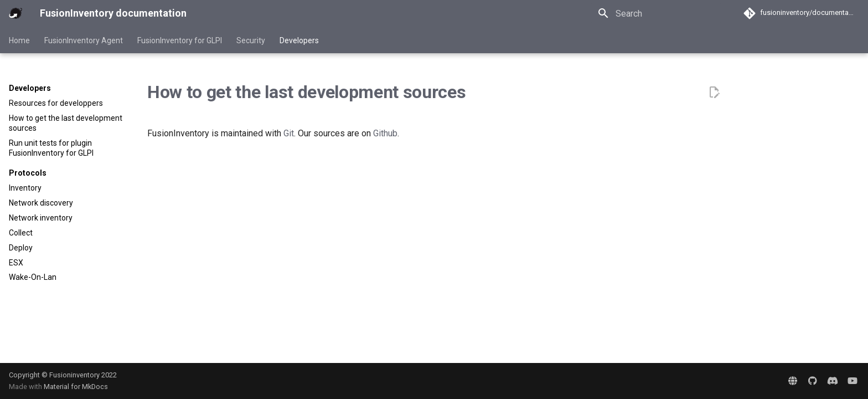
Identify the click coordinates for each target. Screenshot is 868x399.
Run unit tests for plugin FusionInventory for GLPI (51, 148)
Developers (299, 40)
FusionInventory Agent (84, 40)
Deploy (21, 248)
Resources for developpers (56, 103)
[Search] (656, 13)
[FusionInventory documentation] (15, 13)
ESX (16, 263)
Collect (21, 233)
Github (385, 133)
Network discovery (41, 203)
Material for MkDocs (76, 387)
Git (289, 133)
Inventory (25, 188)
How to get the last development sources (66, 123)
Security (251, 40)
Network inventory (41, 218)
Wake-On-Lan (33, 277)
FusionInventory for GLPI (180, 40)
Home (19, 40)
